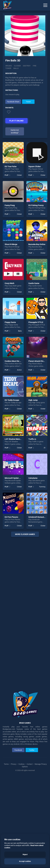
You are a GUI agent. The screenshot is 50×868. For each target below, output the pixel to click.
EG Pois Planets (11, 517)
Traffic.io (32, 439)
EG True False (11, 166)
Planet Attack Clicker (37, 361)
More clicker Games (25, 534)
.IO (44, 448)
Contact (30, 764)
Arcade (9, 66)
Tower (8, 68)
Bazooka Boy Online (37, 244)
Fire (35, 66)
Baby (20, 331)
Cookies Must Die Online (15, 361)
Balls (16, 68)
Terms (6, 764)
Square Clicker (35, 166)
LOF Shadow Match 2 (14, 439)
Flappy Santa (10, 322)
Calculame (33, 478)
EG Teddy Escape (12, 400)
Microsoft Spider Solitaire (16, 478)
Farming (42, 487)
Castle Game (34, 283)
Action (19, 370)
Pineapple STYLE (36, 322)
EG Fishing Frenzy (36, 205)
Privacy (14, 764)
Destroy (27, 66)
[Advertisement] (25, 612)
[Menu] (45, 5)
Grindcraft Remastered (38, 517)
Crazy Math (9, 283)
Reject (25, 854)
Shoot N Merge (11, 244)
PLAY (7, 175)
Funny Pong (10, 205)
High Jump (33, 400)
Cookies (21, 764)
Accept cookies (25, 861)
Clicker (17, 66)
